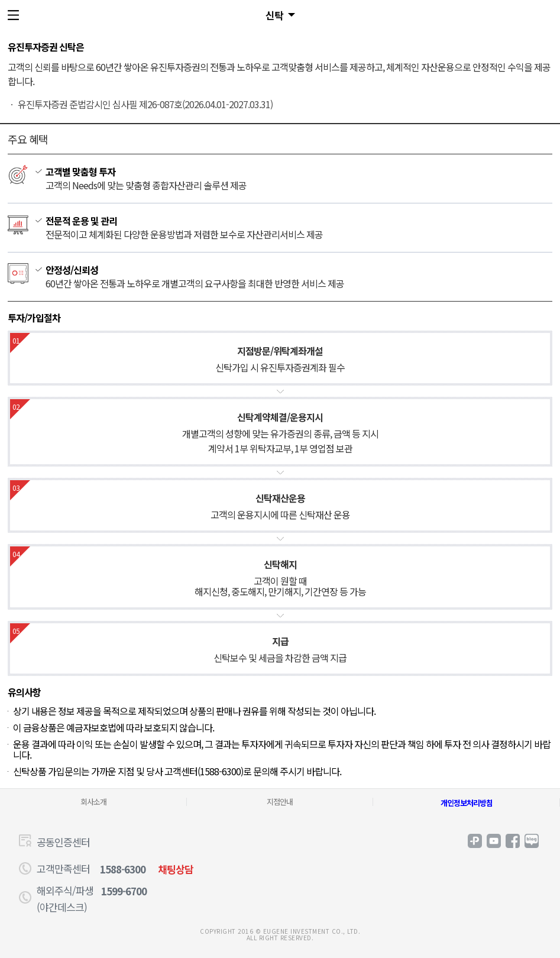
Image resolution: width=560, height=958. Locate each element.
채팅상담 (176, 869)
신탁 (274, 15)
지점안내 (280, 802)
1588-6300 (123, 869)
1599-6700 (124, 891)
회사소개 (93, 802)
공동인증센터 (63, 842)
